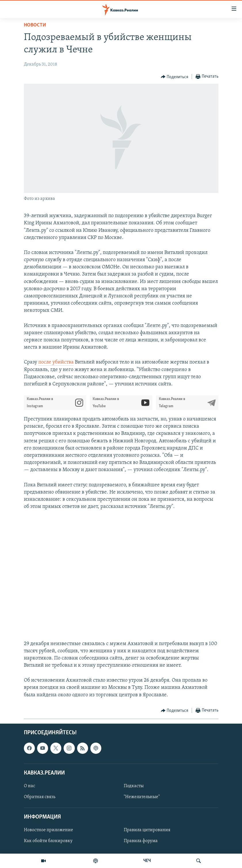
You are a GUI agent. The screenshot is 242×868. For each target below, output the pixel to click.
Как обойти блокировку (48, 841)
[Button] (175, 77)
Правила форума (141, 841)
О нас (29, 786)
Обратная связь (40, 797)
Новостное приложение (48, 830)
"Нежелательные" (142, 797)
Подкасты (134, 786)
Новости (35, 25)
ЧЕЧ (147, 861)
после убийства (56, 362)
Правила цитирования (147, 830)
